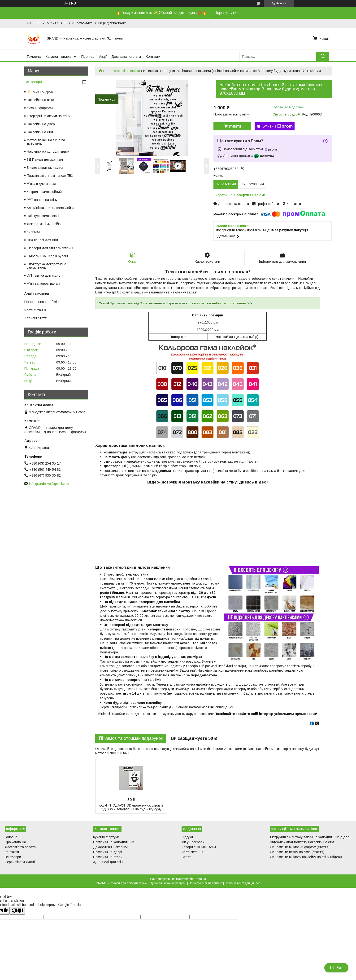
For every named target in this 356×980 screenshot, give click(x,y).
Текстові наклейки (126, 71)
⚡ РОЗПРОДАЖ (40, 92)
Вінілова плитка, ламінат (46, 168)
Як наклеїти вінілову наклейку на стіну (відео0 (306, 857)
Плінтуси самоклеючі (43, 216)
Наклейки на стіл (40, 132)
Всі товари (33, 82)
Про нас (88, 56)
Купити (235, 126)
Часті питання (35, 310)
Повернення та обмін (41, 302)
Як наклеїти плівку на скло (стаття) (297, 852)
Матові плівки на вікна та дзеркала (46, 142)
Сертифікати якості (20, 862)
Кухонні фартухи (40, 108)
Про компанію (15, 842)
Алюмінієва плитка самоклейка (50, 208)
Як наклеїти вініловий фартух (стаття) (300, 847)
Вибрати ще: (239, 195)
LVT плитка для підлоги (45, 275)
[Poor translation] (17, 911)
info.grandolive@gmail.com (49, 484)
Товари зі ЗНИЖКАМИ (199, 847)
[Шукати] (323, 56)
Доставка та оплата (20, 847)
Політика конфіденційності (243, 883)
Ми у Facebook (193, 842)
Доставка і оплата (126, 56)
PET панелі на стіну (42, 200)
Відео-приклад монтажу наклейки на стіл (302, 842)
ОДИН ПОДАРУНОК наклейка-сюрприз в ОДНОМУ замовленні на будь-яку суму (131, 807)
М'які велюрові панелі (43, 284)
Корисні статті (36, 318)
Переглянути (225, 13)
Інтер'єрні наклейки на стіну (48, 116)
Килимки (33, 232)
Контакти (153, 56)
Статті (187, 857)
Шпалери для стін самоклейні (50, 248)
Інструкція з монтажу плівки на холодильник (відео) (310, 837)
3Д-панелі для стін (108, 862)
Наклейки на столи (108, 857)
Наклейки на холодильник (113, 842)
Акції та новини (37, 293)
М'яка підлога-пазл (41, 184)
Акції (103, 56)
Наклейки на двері (41, 124)
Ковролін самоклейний (44, 192)
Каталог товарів (58, 56)
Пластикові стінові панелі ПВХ (50, 176)
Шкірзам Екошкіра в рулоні (47, 256)
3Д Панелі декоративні (45, 160)
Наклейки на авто (40, 100)
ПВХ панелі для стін (42, 240)
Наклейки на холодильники (48, 151)
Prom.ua (200, 879)
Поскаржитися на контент (206, 883)
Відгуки (187, 837)
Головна (34, 56)
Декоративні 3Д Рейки (44, 224)
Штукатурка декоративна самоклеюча (46, 266)
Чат (336, 968)
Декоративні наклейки (110, 847)
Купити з (277, 126)
